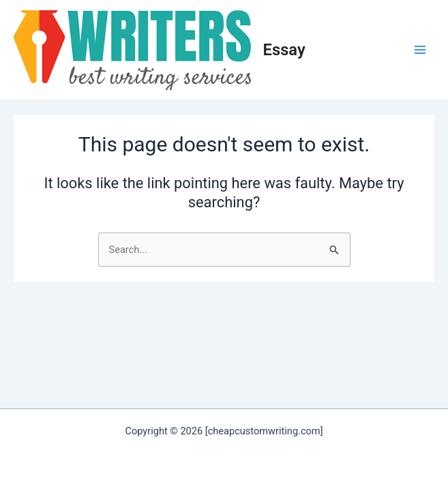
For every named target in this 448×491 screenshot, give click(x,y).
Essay (284, 50)
